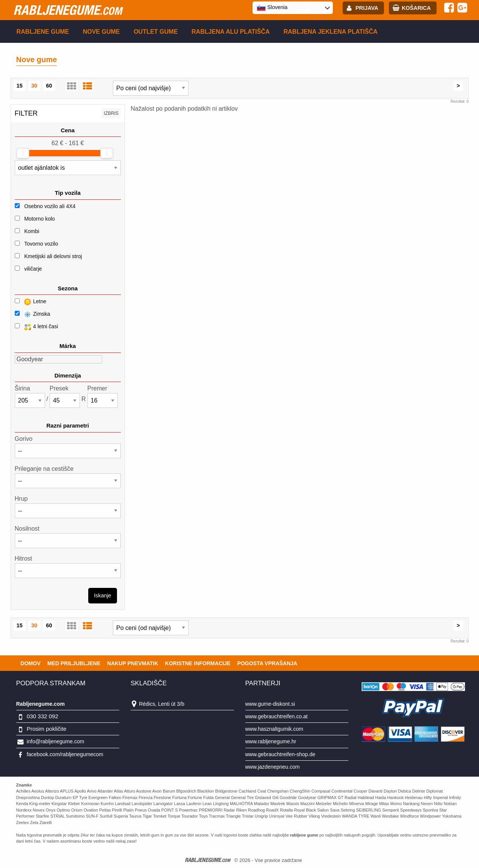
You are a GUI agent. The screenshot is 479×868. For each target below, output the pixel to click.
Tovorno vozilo (41, 244)
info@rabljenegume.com (55, 741)
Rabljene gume (43, 32)
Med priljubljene (74, 663)
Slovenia (272, 8)
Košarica (416, 8)
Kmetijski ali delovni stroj (53, 256)
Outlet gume (156, 32)
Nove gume (101, 32)
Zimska (33, 314)
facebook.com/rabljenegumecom (65, 754)
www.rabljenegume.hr (271, 741)
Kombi (32, 231)
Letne (31, 302)
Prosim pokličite (46, 729)
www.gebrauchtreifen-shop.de (280, 754)
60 (49, 86)
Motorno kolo (40, 219)
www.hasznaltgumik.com (274, 729)
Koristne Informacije (198, 663)
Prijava (367, 8)
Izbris (111, 113)
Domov (30, 663)
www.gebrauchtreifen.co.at (277, 716)
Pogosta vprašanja (268, 663)
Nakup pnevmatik (133, 663)
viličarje (33, 269)
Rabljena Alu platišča (231, 32)
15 (20, 86)
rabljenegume (68, 10)
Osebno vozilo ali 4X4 (50, 206)
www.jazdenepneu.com (273, 767)
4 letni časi (37, 327)
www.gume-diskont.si (270, 704)
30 (34, 86)
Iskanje (103, 595)
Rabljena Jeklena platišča (331, 32)
